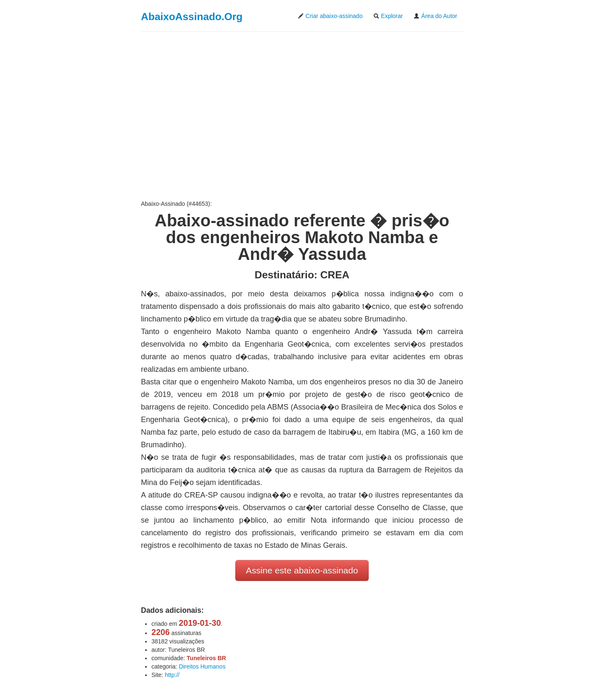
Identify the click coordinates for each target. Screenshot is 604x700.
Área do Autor (435, 16)
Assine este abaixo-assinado (302, 570)
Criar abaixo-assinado (330, 16)
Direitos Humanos (202, 666)
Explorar (388, 16)
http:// (172, 675)
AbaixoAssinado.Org (192, 17)
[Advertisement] (302, 116)
